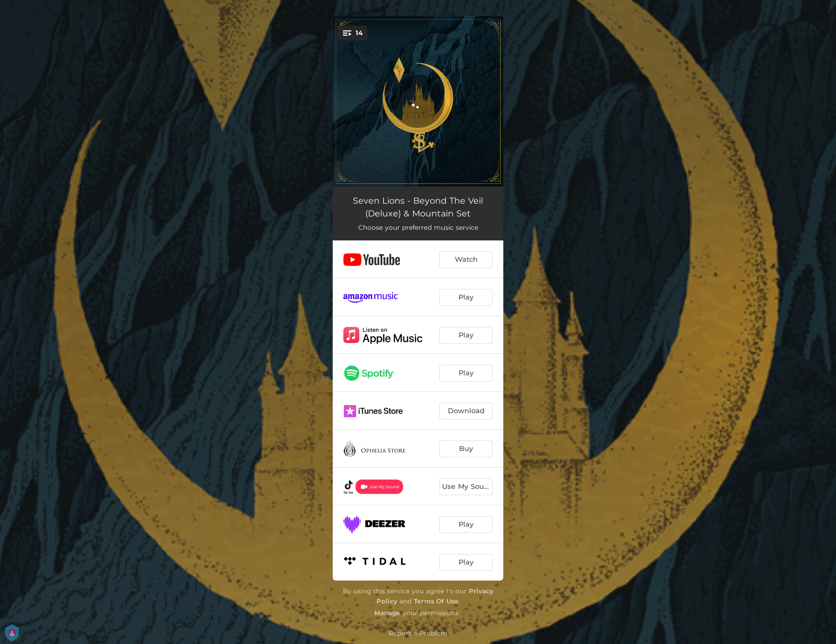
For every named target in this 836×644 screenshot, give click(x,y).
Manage (387, 613)
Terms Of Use (436, 601)
